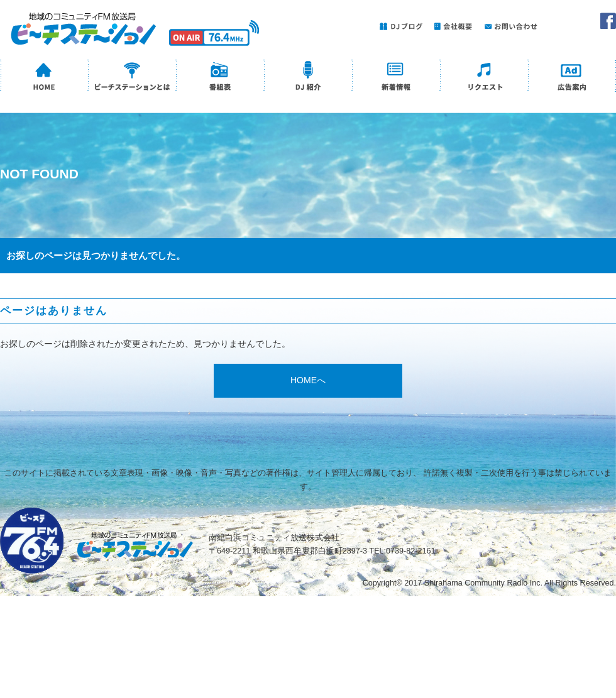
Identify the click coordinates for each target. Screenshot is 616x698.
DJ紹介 (308, 77)
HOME (44, 77)
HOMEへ (308, 380)
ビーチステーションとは (132, 77)
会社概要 (450, 26)
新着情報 (396, 77)
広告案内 (572, 77)
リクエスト (484, 77)
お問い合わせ (509, 26)
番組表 (220, 77)
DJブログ (399, 26)
